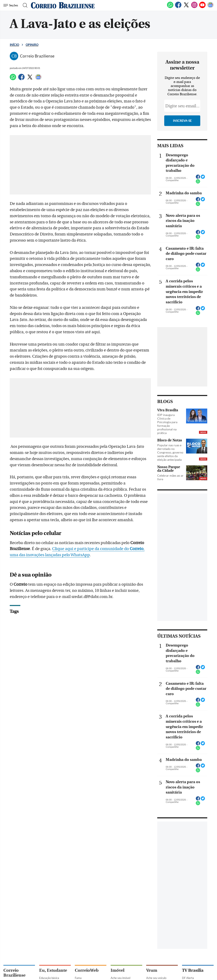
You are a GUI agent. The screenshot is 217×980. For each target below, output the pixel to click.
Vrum (152, 970)
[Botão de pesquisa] (24, 5)
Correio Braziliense (14, 973)
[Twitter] (186, 7)
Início (14, 45)
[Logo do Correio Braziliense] (63, 5)
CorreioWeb (87, 970)
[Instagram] (194, 7)
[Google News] (210, 7)
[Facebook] (178, 7)
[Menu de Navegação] (11, 5)
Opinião (32, 45)
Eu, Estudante (53, 970)
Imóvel (118, 970)
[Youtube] (202, 7)
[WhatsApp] (170, 7)
